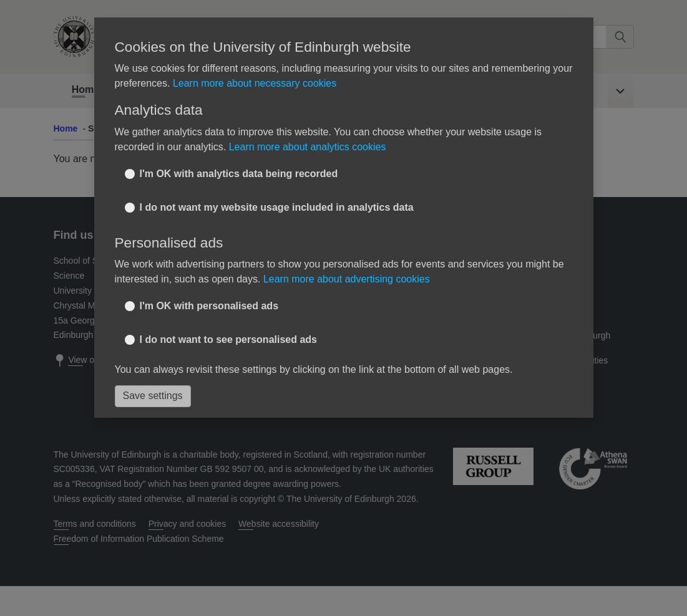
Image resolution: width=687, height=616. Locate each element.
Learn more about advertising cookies (347, 279)
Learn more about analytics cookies (308, 147)
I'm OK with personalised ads (209, 306)
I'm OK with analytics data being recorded (239, 174)
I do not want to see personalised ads (229, 339)
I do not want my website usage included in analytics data (277, 207)
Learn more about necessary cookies (255, 83)
